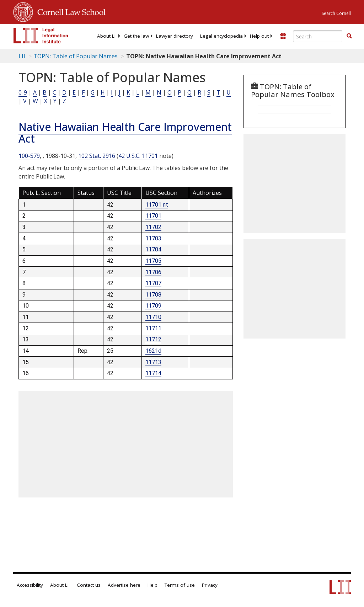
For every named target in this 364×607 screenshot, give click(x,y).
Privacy (210, 585)
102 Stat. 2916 (97, 156)
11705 (153, 261)
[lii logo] (41, 36)
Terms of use (180, 585)
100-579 (29, 156)
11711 (153, 328)
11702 (153, 227)
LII (22, 56)
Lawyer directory (175, 36)
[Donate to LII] (283, 36)
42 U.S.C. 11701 (138, 156)
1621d (153, 351)
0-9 (23, 92)
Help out (259, 36)
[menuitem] (107, 36)
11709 (153, 306)
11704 (153, 249)
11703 (153, 238)
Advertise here (124, 585)
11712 (153, 339)
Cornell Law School (69, 11)
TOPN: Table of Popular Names (76, 56)
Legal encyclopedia (221, 36)
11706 (153, 272)
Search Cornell (336, 13)
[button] (349, 36)
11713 (153, 362)
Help (152, 585)
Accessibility (30, 585)
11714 (153, 373)
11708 (153, 295)
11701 (153, 216)
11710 (153, 317)
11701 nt (157, 205)
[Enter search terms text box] (318, 36)
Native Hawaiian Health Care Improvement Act (125, 133)
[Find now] (349, 36)
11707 (153, 283)
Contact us (89, 585)
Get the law (136, 36)
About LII (107, 36)
